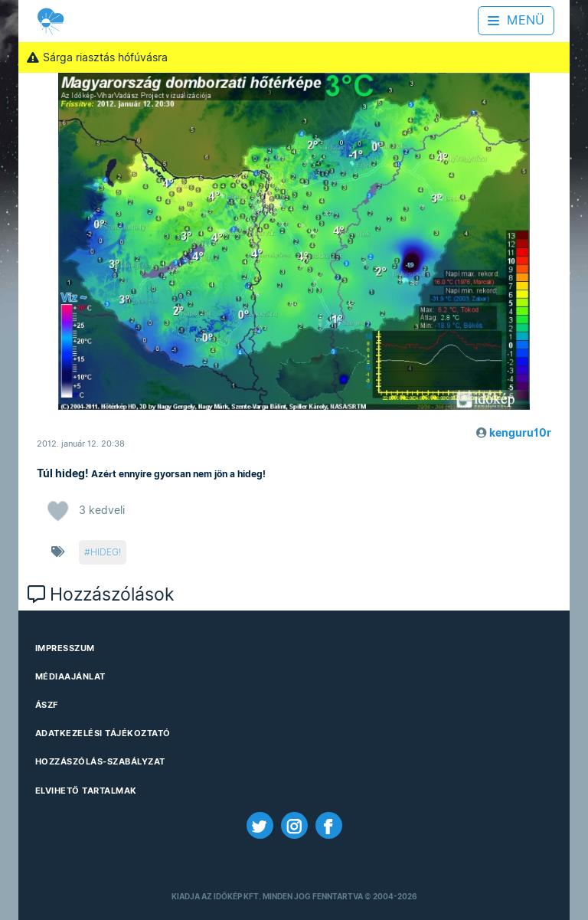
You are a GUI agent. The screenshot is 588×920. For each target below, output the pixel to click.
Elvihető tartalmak (86, 791)
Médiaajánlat (70, 676)
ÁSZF (47, 705)
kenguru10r (520, 433)
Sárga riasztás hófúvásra (97, 57)
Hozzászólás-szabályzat (100, 761)
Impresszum (65, 648)
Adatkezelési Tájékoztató (103, 733)
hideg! (106, 552)
